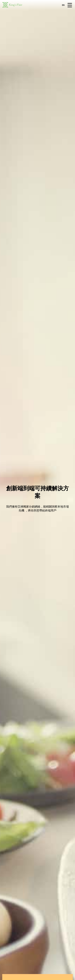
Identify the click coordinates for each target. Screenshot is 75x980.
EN (63, 5)
